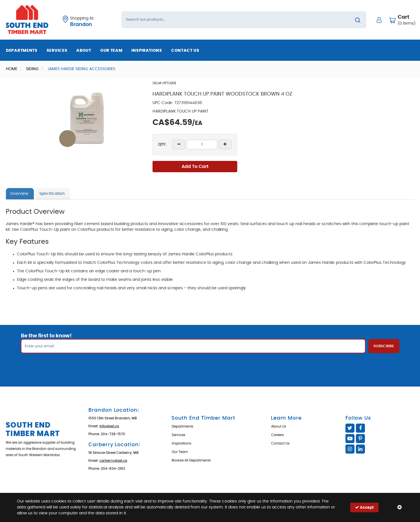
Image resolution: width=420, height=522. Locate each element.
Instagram (350, 449)
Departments (22, 51)
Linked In (360, 449)
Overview (19, 194)
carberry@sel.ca (113, 461)
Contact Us (185, 51)
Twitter (350, 428)
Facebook (360, 428)
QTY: (162, 145)
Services (57, 51)
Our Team (111, 51)
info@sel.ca (109, 426)
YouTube (350, 439)
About (84, 51)
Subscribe (384, 346)
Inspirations (147, 51)
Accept (364, 507)
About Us (279, 426)
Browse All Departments (191, 460)
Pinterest (360, 439)
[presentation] (210, 366)
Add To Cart (195, 167)
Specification (52, 194)
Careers (278, 435)
